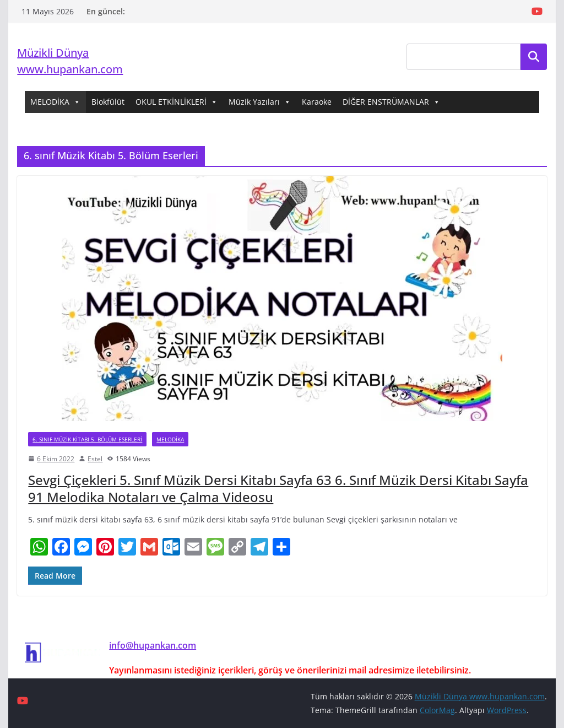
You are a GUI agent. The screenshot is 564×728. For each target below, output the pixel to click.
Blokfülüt (108, 102)
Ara (533, 57)
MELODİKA (55, 102)
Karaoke (317, 102)
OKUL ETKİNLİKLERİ (177, 102)
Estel (95, 459)
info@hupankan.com (153, 645)
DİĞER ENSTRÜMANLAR (391, 102)
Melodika (170, 439)
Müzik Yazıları (260, 102)
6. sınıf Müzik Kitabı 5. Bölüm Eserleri (87, 439)
